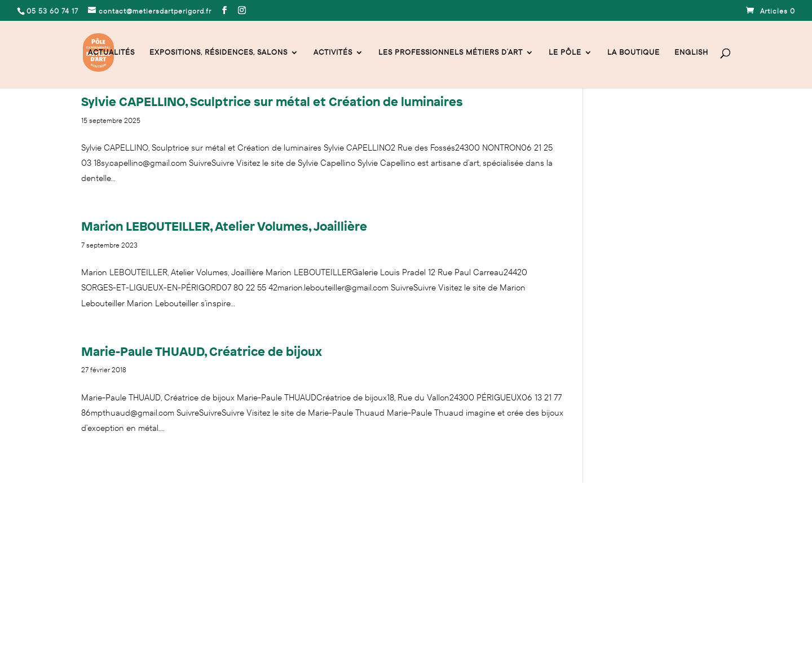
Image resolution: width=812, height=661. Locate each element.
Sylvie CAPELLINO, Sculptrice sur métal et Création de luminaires (272, 101)
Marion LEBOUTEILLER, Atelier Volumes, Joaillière (224, 226)
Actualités (111, 53)
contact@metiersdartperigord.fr (194, 547)
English (691, 53)
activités (333, 53)
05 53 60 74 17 (106, 547)
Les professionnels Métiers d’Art (451, 53)
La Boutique (634, 53)
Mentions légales (111, 596)
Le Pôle (565, 53)
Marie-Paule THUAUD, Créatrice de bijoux (202, 351)
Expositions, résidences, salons (219, 53)
